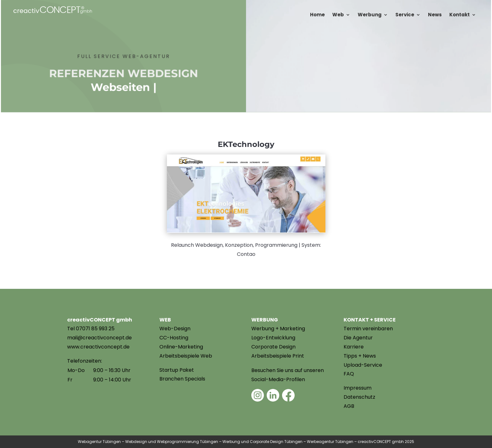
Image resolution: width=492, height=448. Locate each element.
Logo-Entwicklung (273, 338)
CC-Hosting (174, 338)
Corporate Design (273, 347)
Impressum (358, 388)
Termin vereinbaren (368, 329)
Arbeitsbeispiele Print (278, 356)
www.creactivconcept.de (98, 347)
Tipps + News (360, 356)
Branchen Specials (182, 379)
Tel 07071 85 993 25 (91, 329)
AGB (349, 406)
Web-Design (175, 329)
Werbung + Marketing (278, 329)
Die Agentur (358, 338)
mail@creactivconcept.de (99, 338)
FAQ (349, 374)
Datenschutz (359, 397)
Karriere (354, 347)
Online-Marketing (181, 347)
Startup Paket (177, 370)
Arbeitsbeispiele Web (186, 356)
